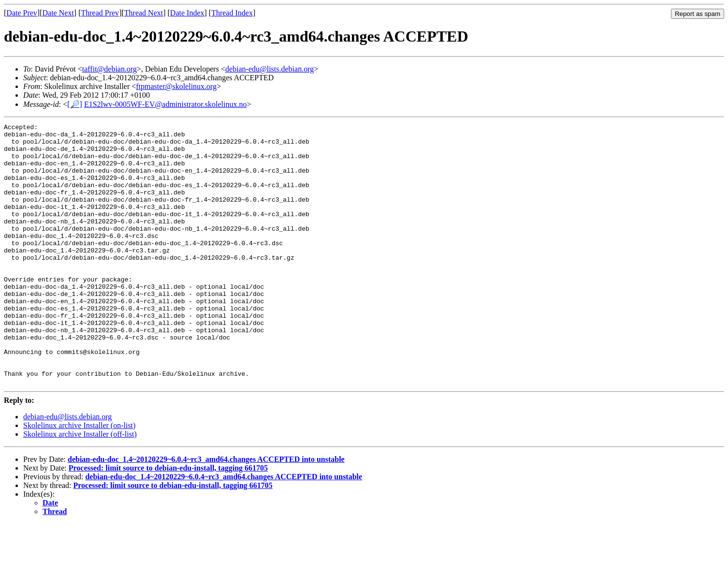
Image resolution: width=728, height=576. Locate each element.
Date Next (58, 13)
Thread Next (144, 13)
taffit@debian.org (109, 69)
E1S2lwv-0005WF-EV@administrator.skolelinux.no (165, 104)
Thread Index (232, 13)
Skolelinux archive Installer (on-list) (79, 478)
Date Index (187, 13)
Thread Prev (100, 13)
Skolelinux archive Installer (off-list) (80, 486)
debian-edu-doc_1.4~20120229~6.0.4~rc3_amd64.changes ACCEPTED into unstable (206, 511)
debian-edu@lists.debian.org (269, 69)
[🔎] (75, 104)
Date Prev (22, 13)
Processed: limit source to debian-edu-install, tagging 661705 (168, 520)
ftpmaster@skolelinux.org (176, 86)
